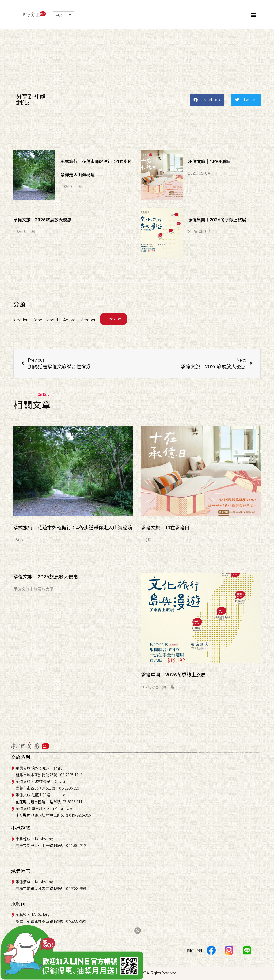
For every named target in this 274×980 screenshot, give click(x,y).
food (38, 320)
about (53, 320)
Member (88, 320)
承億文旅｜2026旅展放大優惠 (42, 220)
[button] (254, 15)
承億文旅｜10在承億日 (210, 162)
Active (69, 320)
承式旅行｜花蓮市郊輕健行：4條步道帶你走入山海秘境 (73, 528)
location (21, 320)
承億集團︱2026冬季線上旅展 (217, 220)
